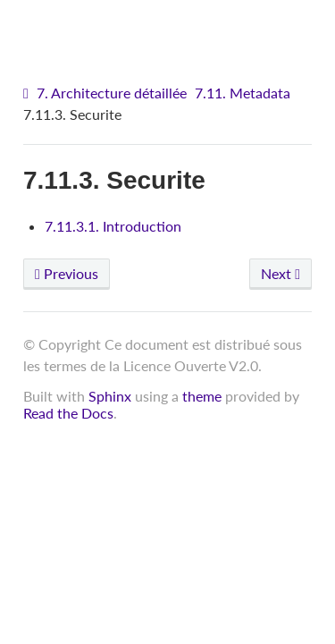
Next (281, 273)
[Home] (28, 93)
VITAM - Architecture (172, 27)
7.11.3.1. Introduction (113, 226)
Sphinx (110, 396)
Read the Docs (68, 413)
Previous (67, 273)
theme (202, 396)
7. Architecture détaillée (112, 93)
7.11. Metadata (243, 93)
